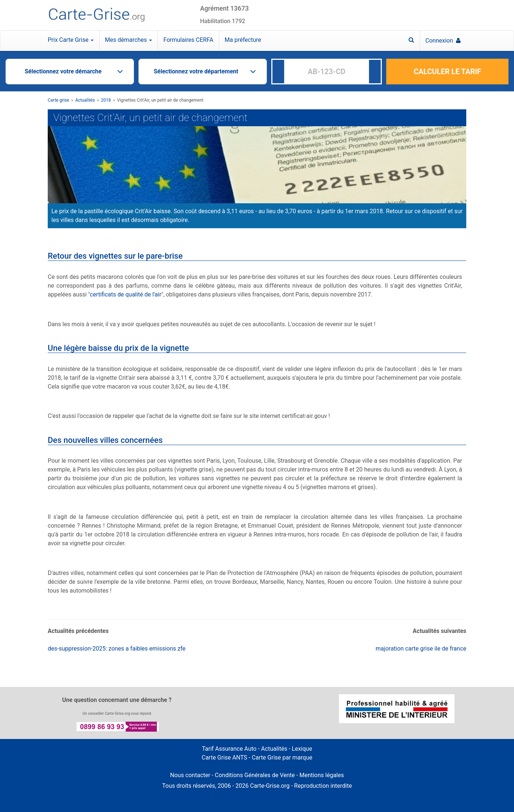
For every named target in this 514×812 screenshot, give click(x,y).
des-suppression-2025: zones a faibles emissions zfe (117, 649)
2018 (106, 100)
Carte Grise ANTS (224, 758)
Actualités (85, 100)
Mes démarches (128, 40)
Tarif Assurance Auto (229, 749)
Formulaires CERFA (188, 40)
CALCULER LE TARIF (448, 72)
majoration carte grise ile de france (421, 649)
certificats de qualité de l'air (126, 294)
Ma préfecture (243, 40)
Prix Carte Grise (71, 40)
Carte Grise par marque (282, 758)
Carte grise (58, 100)
